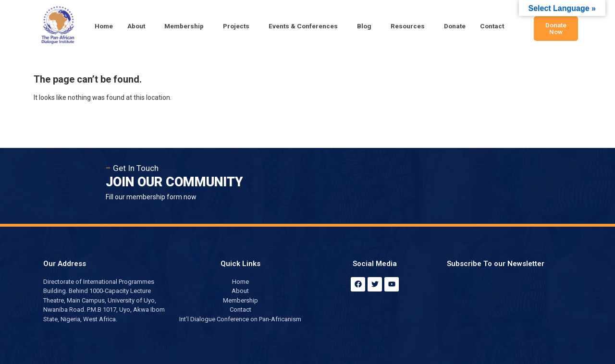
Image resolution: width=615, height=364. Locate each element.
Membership (184, 26)
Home (104, 26)
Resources (408, 26)
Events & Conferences (303, 26)
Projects (236, 26)
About (136, 26)
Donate (455, 26)
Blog (364, 26)
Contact (492, 26)
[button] (139, 26)
